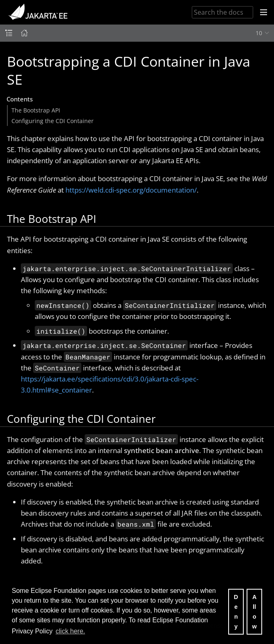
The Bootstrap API (36, 110)
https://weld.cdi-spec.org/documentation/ (131, 190)
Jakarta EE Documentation (38, 12)
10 (259, 33)
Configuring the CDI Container (53, 121)
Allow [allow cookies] (254, 612)
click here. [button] (70, 631)
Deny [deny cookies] (236, 612)
